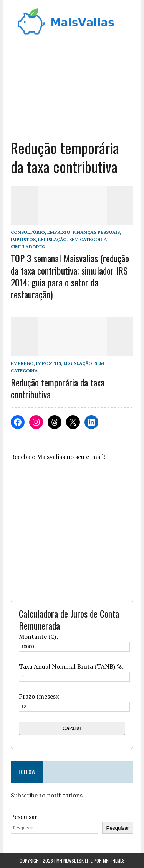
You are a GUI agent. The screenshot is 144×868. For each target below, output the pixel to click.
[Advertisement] (72, 85)
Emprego (59, 232)
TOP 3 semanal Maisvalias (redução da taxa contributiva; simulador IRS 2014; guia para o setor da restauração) (70, 276)
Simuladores (28, 247)
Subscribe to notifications (47, 795)
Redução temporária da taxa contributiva (58, 388)
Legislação (52, 239)
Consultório (28, 232)
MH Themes (114, 861)
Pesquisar (24, 817)
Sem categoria (88, 239)
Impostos (23, 239)
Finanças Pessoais (96, 232)
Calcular (72, 728)
